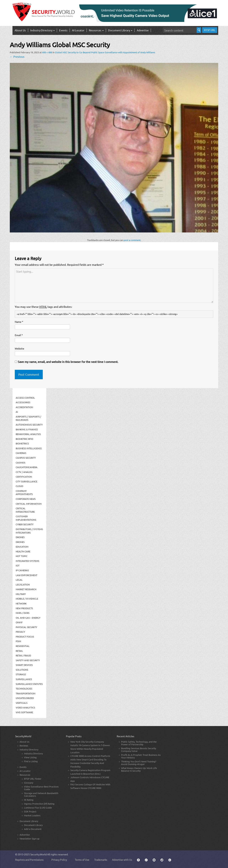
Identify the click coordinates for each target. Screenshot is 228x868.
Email (19, 335)
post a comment (132, 240)
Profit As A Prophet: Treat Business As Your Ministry (141, 756)
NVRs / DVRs (23, 613)
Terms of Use (82, 860)
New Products (24, 608)
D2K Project (30, 811)
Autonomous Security (29, 425)
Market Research (26, 589)
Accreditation (24, 407)
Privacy (20, 632)
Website (20, 348)
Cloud (19, 486)
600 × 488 (47, 52)
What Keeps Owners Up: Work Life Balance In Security (139, 769)
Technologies (24, 689)
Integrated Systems (27, 561)
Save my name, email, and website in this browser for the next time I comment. (68, 362)
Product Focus (25, 637)
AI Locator (78, 30)
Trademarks (101, 860)
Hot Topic (22, 556)
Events (63, 30)
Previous (17, 56)
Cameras (21, 453)
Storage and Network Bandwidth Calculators (41, 794)
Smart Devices (24, 665)
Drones (20, 537)
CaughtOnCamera (27, 467)
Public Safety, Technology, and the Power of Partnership (139, 743)
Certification (24, 477)
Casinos (20, 462)
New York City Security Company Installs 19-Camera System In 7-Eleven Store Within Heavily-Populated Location (90, 747)
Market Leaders (32, 815)
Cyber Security (25, 524)
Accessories (23, 402)
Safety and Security (28, 660)
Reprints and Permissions (29, 860)
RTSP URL (210, 30)
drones (20, 542)
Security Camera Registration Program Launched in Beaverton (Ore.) (90, 772)
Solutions (22, 670)
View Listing (30, 757)
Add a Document (33, 829)
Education (22, 547)
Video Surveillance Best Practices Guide (41, 788)
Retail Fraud (23, 655)
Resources (96, 30)
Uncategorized (25, 698)
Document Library (120, 30)
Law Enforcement (26, 575)
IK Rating (29, 800)
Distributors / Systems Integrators (29, 531)
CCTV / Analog (24, 472)
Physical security (26, 627)
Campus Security (26, 458)
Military (21, 594)
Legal (19, 580)
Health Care (23, 551)
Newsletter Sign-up (30, 839)
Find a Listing (31, 761)
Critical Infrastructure (25, 510)
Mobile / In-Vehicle (27, 599)
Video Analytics (25, 707)
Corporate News (26, 499)
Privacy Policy (59, 860)
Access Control (25, 398)
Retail (19, 651)
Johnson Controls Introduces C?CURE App (90, 779)
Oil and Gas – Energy (28, 618)
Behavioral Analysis (28, 434)
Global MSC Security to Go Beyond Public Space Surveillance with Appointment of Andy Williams (105, 52)
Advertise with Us (122, 860)
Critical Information (29, 504)
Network (21, 603)
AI (17, 412)
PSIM (18, 641)
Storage (21, 674)
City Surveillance (26, 481)
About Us (20, 30)
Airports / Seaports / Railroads (28, 418)
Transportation (25, 693)
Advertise (143, 30)
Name (19, 322)
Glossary (29, 783)
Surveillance (24, 679)
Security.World (38, 854)
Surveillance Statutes (29, 684)
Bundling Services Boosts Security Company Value (139, 750)
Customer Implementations (26, 518)
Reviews (24, 746)
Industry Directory (42, 30)
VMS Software (24, 712)
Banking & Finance (27, 429)
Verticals (22, 703)
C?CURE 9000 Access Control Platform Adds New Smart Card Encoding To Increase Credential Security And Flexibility (90, 761)
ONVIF (19, 622)
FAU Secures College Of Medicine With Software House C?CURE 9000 (90, 786)
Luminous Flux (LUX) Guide (38, 808)
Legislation (23, 585)
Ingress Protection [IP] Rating (39, 804)
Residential (23, 646)
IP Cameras (22, 570)
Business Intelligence (29, 448)
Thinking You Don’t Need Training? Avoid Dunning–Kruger (139, 763)
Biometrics (22, 443)
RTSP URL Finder (33, 779)
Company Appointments (24, 493)
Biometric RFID (24, 439)
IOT (18, 565)
